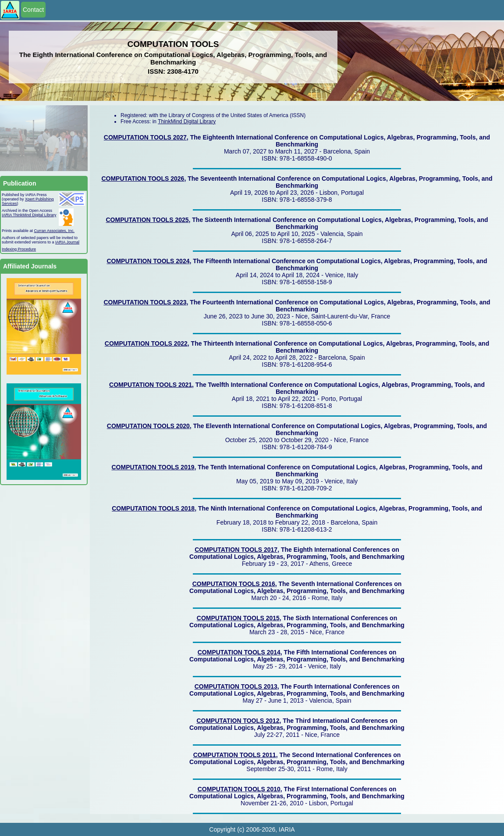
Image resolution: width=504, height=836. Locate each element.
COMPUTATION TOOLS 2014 (239, 652)
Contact (33, 10)
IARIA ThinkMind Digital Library (29, 215)
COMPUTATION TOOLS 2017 (236, 550)
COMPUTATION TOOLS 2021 (151, 385)
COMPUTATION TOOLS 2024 (148, 261)
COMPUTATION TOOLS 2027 (145, 137)
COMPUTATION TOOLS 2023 (145, 302)
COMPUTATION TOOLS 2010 (239, 789)
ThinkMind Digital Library (187, 121)
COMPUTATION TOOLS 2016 (234, 584)
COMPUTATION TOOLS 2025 (147, 220)
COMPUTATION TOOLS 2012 (238, 721)
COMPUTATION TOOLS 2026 (143, 179)
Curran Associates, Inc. (55, 231)
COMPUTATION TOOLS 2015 (238, 618)
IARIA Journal (67, 242)
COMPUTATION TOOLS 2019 (153, 467)
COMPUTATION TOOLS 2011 (235, 755)
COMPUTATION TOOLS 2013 (236, 686)
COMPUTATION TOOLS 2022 (146, 343)
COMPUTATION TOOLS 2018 (153, 508)
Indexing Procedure (19, 249)
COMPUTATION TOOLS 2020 (148, 426)
